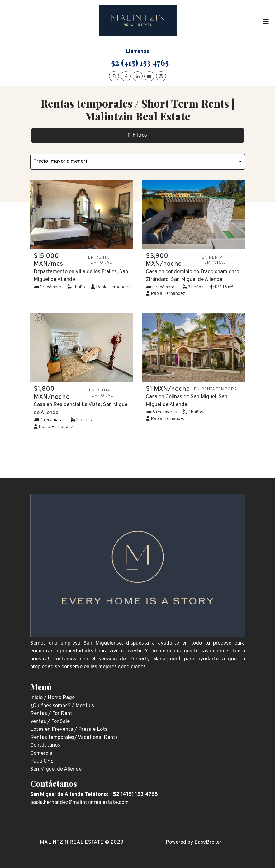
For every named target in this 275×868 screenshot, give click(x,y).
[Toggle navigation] (266, 21)
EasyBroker (208, 842)
